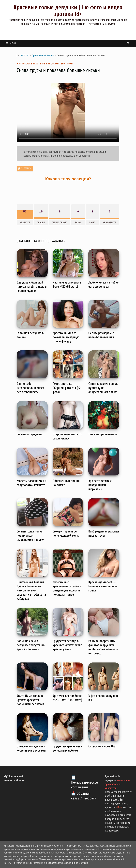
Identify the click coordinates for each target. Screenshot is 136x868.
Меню (11, 43)
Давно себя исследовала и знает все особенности (30, 388)
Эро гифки (67, 64)
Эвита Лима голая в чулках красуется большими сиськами (30, 700)
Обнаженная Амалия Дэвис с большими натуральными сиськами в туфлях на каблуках (31, 590)
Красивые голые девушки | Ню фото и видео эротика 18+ (68, 11)
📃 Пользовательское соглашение (84, 782)
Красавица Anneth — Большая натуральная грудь (103, 586)
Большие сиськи (49, 64)
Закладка (24, 169)
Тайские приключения (103, 434)
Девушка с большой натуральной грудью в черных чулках (32, 287)
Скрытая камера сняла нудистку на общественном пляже (103, 388)
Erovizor (24, 55)
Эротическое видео (43, 55)
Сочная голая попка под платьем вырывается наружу (30, 536)
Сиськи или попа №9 (102, 746)
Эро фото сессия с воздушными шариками (100, 485)
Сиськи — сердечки (29, 434)
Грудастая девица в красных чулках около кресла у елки (67, 645)
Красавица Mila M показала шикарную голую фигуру (66, 337)
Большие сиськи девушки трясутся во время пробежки (31, 645)
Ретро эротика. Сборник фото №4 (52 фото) (67, 388)
